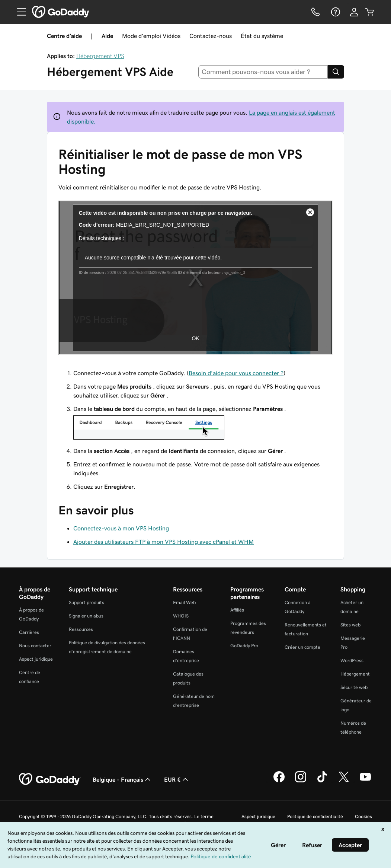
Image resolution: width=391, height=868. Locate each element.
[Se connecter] (354, 12)
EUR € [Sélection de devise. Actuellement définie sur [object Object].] (177, 779)
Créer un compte (302, 647)
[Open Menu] (19, 12)
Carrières (29, 632)
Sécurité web (354, 687)
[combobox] (263, 72)
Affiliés (237, 610)
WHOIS (181, 616)
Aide (107, 36)
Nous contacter (35, 646)
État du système (262, 36)
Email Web (184, 602)
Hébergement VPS (100, 56)
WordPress (352, 660)
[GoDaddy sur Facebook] (279, 781)
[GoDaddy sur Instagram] (301, 781)
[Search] (336, 72)
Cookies (363, 816)
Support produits (86, 602)
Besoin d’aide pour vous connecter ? (236, 373)
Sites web (350, 625)
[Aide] (335, 12)
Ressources (81, 629)
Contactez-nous (211, 36)
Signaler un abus (86, 616)
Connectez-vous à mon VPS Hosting (121, 528)
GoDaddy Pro (244, 646)
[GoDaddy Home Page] (50, 779)
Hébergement (355, 674)
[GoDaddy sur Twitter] (344, 781)
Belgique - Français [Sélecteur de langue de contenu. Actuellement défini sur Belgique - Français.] (122, 779)
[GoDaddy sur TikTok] (322, 781)
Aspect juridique (36, 659)
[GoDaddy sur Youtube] (365, 781)
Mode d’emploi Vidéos (151, 36)
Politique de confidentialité (315, 816)
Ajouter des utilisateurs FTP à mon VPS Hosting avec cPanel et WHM (164, 542)
